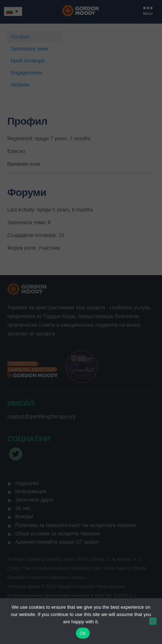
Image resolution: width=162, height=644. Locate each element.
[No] (153, 621)
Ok (83, 633)
